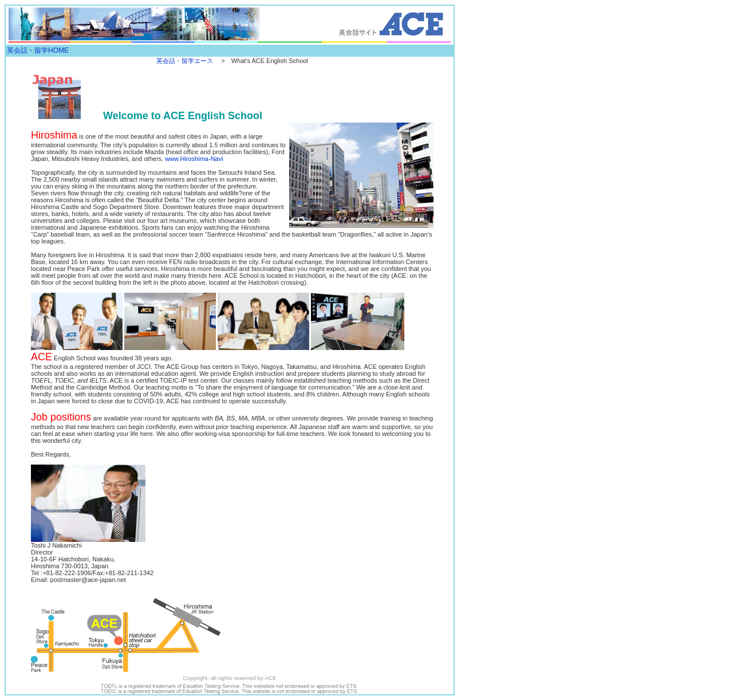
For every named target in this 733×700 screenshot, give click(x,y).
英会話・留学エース (185, 61)
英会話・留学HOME (38, 50)
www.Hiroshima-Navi (194, 159)
